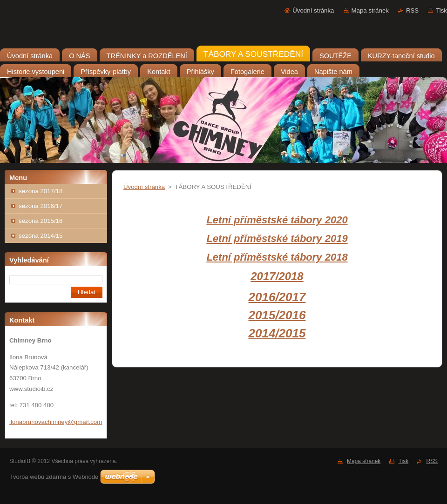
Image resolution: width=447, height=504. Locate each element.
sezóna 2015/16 (41, 221)
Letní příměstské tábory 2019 (277, 239)
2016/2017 (277, 297)
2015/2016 (277, 315)
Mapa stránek (370, 10)
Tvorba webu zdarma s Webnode (54, 477)
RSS (412, 10)
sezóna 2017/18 (41, 191)
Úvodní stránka (313, 10)
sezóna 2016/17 (41, 206)
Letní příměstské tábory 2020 (277, 220)
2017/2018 (277, 276)
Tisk (441, 10)
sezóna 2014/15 (41, 236)
